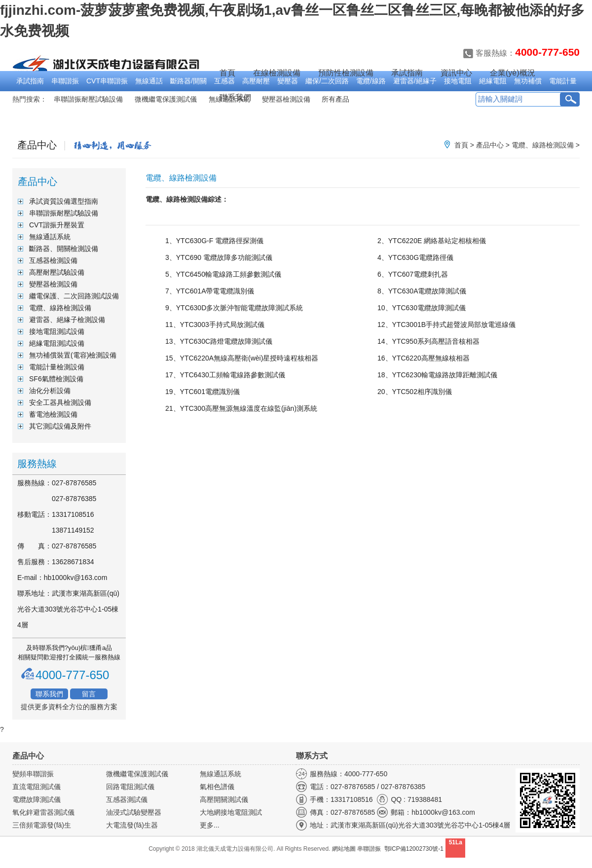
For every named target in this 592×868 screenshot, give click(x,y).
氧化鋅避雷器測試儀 (43, 812)
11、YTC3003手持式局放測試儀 (215, 325)
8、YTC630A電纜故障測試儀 (422, 291)
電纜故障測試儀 (37, 799)
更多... (210, 825)
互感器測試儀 (127, 799)
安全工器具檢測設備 (60, 402)
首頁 (227, 73)
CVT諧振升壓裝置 (57, 225)
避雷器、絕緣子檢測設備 (67, 320)
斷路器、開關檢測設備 (64, 249)
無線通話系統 (50, 237)
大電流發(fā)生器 (132, 825)
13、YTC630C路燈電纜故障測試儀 (219, 341)
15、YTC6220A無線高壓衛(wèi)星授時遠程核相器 (242, 358)
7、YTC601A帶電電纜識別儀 (210, 291)
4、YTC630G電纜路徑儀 (415, 257)
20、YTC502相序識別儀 (415, 392)
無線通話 (149, 81)
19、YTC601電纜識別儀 (203, 392)
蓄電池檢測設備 (53, 414)
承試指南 (30, 81)
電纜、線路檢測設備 (543, 145)
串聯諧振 (65, 81)
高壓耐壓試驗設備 (57, 272)
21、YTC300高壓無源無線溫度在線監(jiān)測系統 (241, 408)
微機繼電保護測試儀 (166, 99)
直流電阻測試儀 (37, 787)
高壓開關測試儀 (224, 799)
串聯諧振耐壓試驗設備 (88, 99)
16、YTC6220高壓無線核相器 (424, 358)
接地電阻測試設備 (57, 331)
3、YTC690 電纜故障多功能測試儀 (219, 257)
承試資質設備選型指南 (64, 201)
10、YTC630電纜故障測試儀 (422, 308)
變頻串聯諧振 (33, 774)
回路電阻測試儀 (130, 787)
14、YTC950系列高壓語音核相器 (428, 341)
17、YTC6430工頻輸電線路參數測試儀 (225, 375)
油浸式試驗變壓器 (134, 812)
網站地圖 (344, 849)
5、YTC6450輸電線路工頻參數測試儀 (223, 274)
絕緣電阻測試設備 (57, 343)
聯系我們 (49, 694)
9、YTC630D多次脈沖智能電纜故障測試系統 (234, 308)
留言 (89, 694)
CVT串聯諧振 (107, 81)
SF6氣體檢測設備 (56, 379)
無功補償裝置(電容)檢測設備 (73, 355)
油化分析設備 (50, 391)
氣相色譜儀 (217, 787)
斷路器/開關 (188, 81)
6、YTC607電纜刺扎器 (413, 274)
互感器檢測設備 (53, 260)
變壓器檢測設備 (53, 284)
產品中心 (490, 145)
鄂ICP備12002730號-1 (414, 849)
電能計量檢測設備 (57, 367)
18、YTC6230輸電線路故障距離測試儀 (437, 375)
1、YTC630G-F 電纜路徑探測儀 (214, 241)
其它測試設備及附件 (60, 426)
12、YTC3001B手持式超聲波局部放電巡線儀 (446, 325)
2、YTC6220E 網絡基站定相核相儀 (432, 241)
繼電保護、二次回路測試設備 (74, 296)
